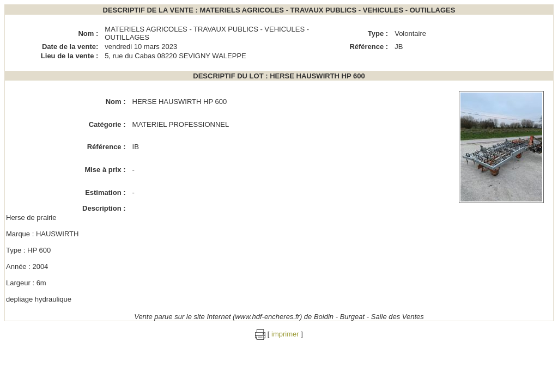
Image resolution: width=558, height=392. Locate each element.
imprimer (285, 334)
